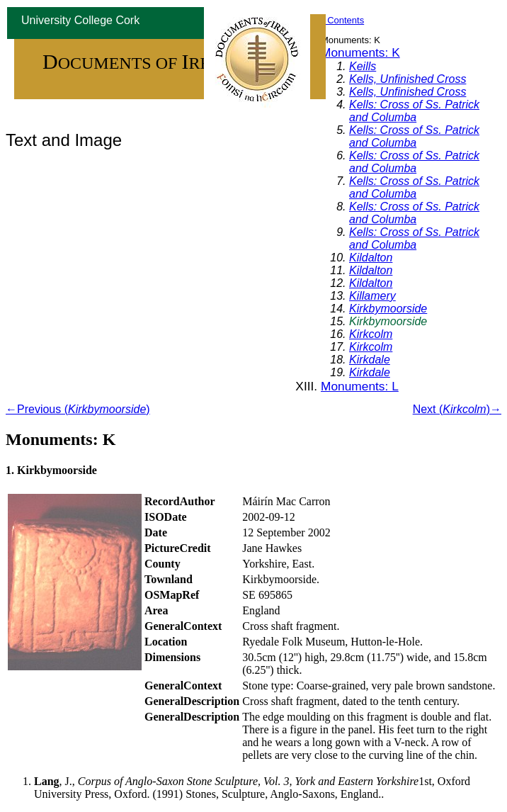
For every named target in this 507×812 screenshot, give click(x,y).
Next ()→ (457, 409)
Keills (363, 66)
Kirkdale (370, 360)
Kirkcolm (371, 334)
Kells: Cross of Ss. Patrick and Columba (414, 111)
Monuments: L (360, 386)
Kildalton (371, 258)
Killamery (372, 296)
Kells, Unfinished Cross (408, 79)
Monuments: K (360, 52)
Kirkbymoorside (388, 309)
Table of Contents (328, 20)
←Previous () (78, 409)
